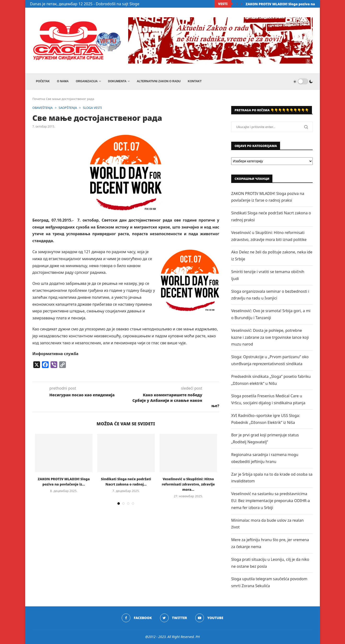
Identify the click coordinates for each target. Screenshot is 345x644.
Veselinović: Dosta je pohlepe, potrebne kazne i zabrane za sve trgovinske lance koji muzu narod (270, 337)
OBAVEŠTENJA (43, 108)
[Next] (242, 4)
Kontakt (195, 81)
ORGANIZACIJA (87, 81)
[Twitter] (174, 618)
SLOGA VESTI (92, 108)
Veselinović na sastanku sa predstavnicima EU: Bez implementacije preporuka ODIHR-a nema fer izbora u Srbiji (270, 501)
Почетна (39, 99)
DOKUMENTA (117, 81)
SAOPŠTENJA (68, 108)
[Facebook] (137, 618)
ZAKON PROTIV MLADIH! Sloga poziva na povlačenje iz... (293, 4)
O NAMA (63, 81)
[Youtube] (209, 618)
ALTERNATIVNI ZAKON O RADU (159, 81)
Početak (43, 81)
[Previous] (237, 4)
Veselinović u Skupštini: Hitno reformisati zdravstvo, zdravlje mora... (188, 484)
